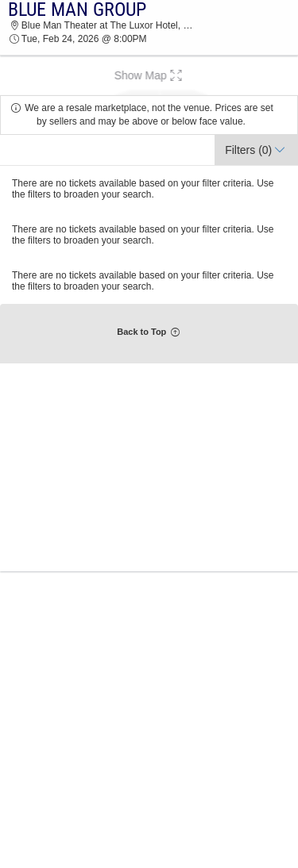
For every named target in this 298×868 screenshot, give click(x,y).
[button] (149, 75)
